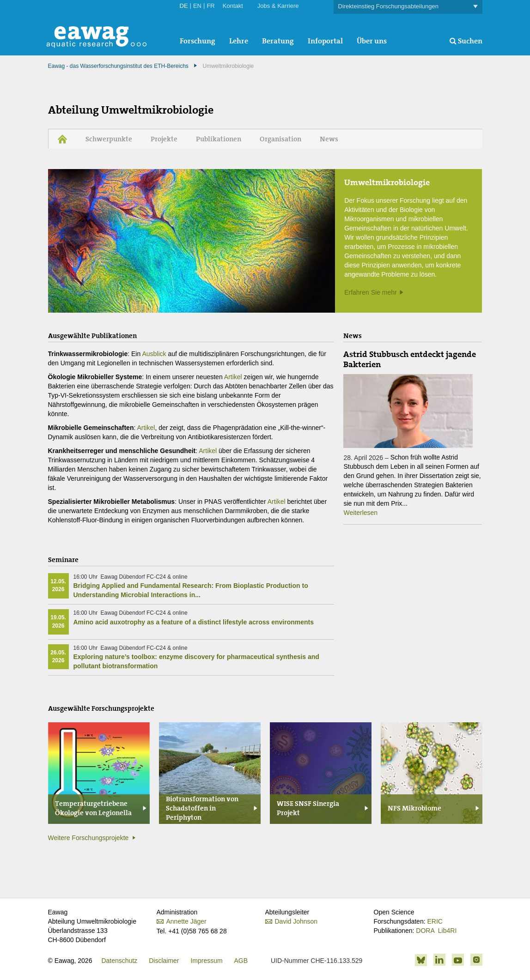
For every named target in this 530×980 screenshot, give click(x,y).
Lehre (239, 41)
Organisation (280, 139)
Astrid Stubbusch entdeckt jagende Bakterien (410, 359)
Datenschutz (119, 961)
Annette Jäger (186, 921)
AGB (241, 961)
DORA (425, 931)
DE (184, 6)
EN (197, 6)
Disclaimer (164, 961)
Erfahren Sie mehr (371, 292)
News (329, 139)
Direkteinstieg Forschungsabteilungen (408, 7)
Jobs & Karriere (278, 6)
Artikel (233, 377)
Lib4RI (447, 931)
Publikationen (219, 139)
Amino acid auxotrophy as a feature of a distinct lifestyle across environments (194, 622)
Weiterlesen (360, 513)
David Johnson (296, 921)
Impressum (206, 961)
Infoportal (325, 41)
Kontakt (233, 6)
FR (210, 6)
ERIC (435, 921)
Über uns (372, 41)
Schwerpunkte (109, 139)
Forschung (198, 41)
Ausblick (154, 354)
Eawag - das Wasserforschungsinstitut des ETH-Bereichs (118, 66)
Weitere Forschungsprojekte (88, 838)
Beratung (278, 41)
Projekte (164, 139)
